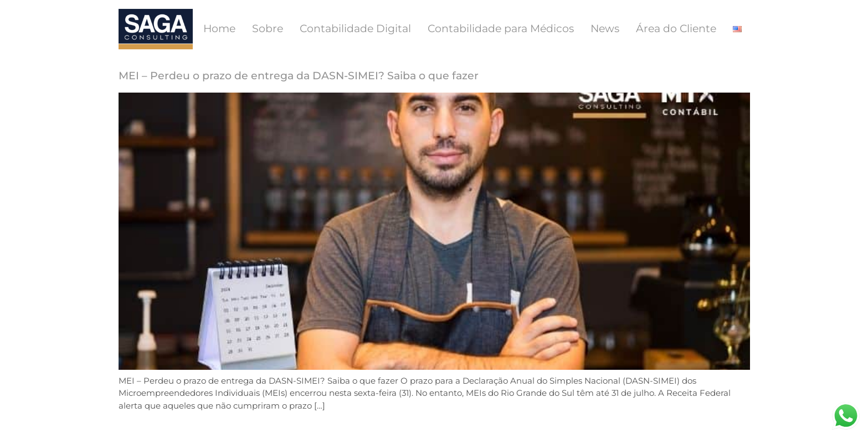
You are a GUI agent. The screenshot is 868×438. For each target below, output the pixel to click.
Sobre (268, 29)
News (605, 29)
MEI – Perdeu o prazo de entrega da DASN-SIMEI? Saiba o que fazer (299, 76)
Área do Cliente (676, 29)
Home (219, 29)
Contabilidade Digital (355, 29)
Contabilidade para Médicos (501, 29)
